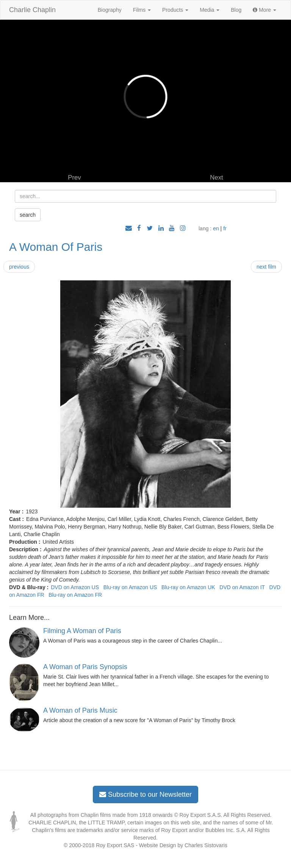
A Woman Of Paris (56, 247)
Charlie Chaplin (32, 10)
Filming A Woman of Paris (82, 631)
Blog (236, 10)
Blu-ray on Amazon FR (75, 595)
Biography (110, 10)
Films (142, 10)
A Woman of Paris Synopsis (85, 667)
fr (225, 228)
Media (210, 10)
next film (266, 267)
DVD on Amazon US (75, 587)
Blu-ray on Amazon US (130, 587)
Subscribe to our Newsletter (145, 794)
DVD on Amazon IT (242, 587)
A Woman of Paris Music (80, 710)
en (216, 228)
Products (175, 10)
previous (19, 267)
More (264, 10)
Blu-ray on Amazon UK (188, 587)
